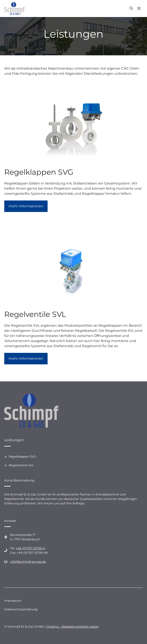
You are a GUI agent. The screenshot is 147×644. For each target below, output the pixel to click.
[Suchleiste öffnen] (131, 9)
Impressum (13, 601)
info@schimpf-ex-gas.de (28, 562)
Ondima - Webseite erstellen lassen (73, 627)
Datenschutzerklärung (21, 609)
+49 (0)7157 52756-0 (30, 548)
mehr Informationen (26, 206)
